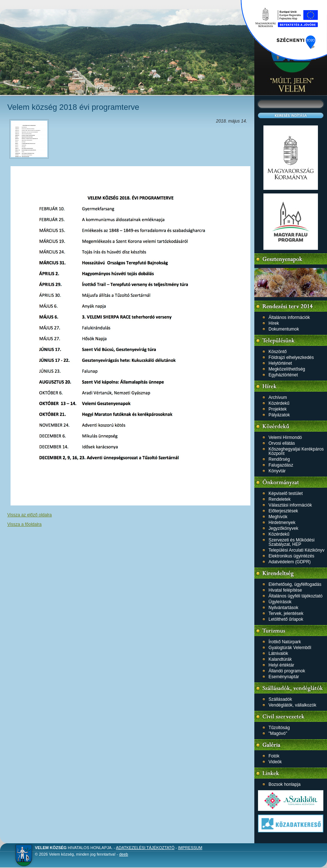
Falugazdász (281, 465)
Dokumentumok (284, 329)
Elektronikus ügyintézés (291, 556)
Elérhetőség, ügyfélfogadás (295, 584)
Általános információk (289, 317)
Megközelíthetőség (287, 369)
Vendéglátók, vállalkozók (292, 705)
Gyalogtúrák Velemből (290, 648)
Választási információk (290, 505)
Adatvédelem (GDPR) (290, 562)
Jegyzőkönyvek (283, 528)
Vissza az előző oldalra (30, 515)
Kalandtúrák (280, 659)
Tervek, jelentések (286, 613)
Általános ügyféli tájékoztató (296, 596)
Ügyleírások (280, 602)
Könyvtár (277, 471)
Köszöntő (278, 352)
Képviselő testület (286, 493)
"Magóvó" (278, 733)
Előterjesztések (283, 511)
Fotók (274, 756)
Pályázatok (279, 415)
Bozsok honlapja (284, 784)
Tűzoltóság (279, 728)
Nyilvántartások (283, 608)
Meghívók (278, 517)
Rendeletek (280, 499)
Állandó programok (287, 671)
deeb (124, 854)
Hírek (274, 323)
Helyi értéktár (281, 665)
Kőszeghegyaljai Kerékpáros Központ (296, 451)
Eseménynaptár (284, 677)
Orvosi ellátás (282, 443)
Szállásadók (280, 699)
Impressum (190, 848)
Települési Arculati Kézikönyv (296, 550)
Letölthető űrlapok (286, 619)
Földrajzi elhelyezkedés (291, 357)
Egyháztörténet (283, 375)
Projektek (278, 409)
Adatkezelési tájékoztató (145, 848)
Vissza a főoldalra (25, 524)
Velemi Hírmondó (285, 437)
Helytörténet (280, 363)
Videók (275, 762)
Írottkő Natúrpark (285, 642)
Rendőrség (279, 459)
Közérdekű (279, 403)
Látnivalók (278, 653)
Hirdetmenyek (282, 523)
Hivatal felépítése (285, 590)
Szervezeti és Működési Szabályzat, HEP (292, 542)
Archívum (278, 397)
